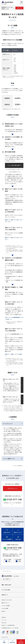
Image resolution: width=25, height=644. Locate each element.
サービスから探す (6, 590)
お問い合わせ (4, 623)
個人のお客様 (6, 579)
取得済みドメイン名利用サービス (7, 8)
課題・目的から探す (6, 585)
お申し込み (19, 8)
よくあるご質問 (5, 608)
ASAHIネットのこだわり (7, 600)
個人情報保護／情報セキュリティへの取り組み (10, 628)
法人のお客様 (7, 3)
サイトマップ (4, 620)
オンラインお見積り (6, 606)
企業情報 (3, 617)
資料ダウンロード (5, 603)
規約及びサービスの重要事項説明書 (8, 625)
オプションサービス (7, 571)
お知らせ (3, 611)
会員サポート (5, 595)
